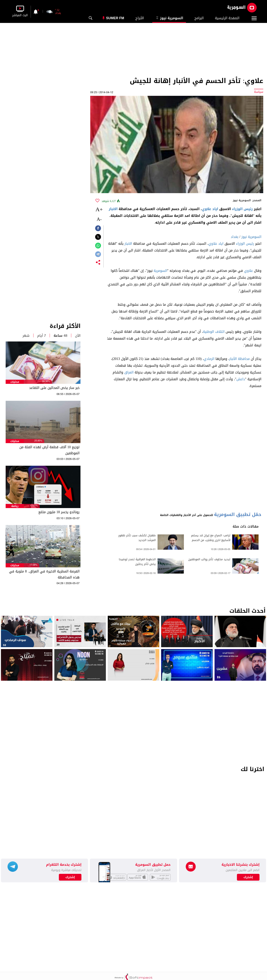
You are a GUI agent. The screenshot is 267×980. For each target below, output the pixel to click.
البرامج (199, 18)
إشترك (70, 877)
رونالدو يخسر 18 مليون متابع (59, 512)
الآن (78, 336)
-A (99, 219)
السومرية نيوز (169, 18)
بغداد (234, 237)
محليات (15, 382)
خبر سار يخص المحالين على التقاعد (54, 388)
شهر (26, 336)
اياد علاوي (210, 209)
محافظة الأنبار (239, 359)
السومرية (160, 271)
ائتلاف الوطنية (214, 332)
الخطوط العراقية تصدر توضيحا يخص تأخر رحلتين (137, 562)
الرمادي (209, 359)
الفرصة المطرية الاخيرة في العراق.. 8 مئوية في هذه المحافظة (44, 574)
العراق (129, 372)
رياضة (15, 506)
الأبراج (140, 18)
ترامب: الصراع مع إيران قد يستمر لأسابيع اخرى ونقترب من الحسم (211, 538)
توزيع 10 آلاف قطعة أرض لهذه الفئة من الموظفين (49, 450)
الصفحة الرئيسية (227, 18)
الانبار (113, 209)
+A (99, 209)
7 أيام (42, 336)
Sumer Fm (115, 18)
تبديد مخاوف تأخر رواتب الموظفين (209, 559)
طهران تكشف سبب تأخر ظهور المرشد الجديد (137, 538)
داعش (241, 379)
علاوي (248, 271)
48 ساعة (60, 336)
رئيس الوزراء (242, 209)
